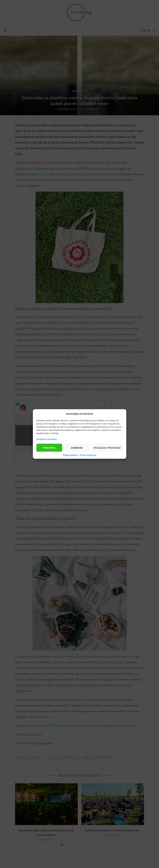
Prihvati (49, 448)
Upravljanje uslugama (47, 439)
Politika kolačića (70, 455)
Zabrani (77, 448)
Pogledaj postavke (107, 448)
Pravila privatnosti (88, 455)
